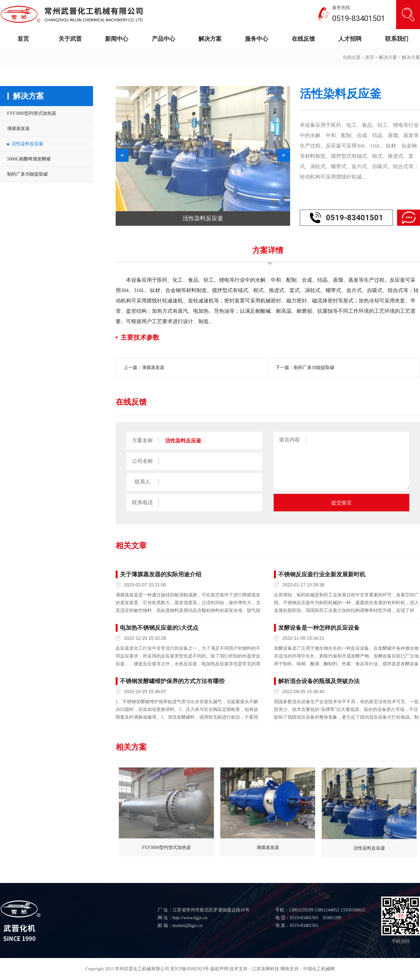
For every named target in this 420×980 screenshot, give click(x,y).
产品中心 (163, 39)
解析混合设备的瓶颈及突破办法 (319, 681)
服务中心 (257, 39)
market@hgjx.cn (188, 926)
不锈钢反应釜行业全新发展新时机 (322, 574)
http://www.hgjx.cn (190, 918)
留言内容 (289, 440)
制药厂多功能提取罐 (27, 174)
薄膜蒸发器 (18, 129)
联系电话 (142, 502)
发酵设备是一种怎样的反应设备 (319, 628)
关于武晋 (70, 39)
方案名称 (142, 440)
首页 (23, 39)
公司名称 (142, 461)
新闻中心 (117, 39)
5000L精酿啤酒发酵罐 (29, 159)
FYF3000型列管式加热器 (32, 113)
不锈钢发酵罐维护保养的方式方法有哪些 (172, 681)
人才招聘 (350, 39)
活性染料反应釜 (27, 144)
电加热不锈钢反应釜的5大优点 (159, 628)
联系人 (142, 482)
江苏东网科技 (266, 969)
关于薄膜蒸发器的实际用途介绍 (161, 574)
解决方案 (210, 39)
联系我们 (397, 39)
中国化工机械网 (319, 969)
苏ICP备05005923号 (190, 969)
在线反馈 (303, 39)
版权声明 (219, 969)
